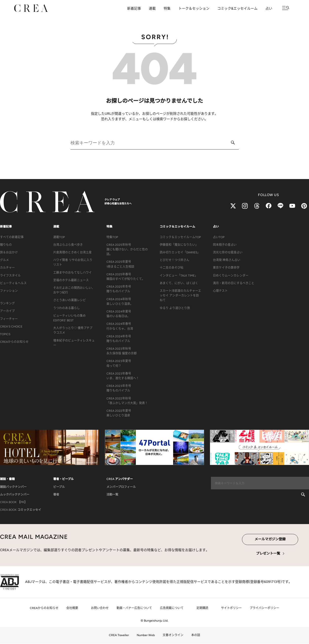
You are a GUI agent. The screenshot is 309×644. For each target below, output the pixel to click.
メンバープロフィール (121, 487)
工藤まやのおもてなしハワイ (72, 273)
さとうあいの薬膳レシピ (69, 300)
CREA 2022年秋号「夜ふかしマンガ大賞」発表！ (127, 401)
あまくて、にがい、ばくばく (179, 283)
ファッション (9, 291)
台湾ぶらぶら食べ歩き (68, 245)
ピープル (59, 487)
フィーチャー (9, 319)
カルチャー (7, 268)
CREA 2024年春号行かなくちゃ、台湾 (120, 326)
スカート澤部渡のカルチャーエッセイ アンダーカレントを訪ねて (180, 296)
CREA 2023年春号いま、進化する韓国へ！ (123, 376)
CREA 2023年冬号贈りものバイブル (119, 388)
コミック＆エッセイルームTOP (180, 237)
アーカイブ (7, 311)
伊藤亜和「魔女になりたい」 (179, 245)
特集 (167, 8)
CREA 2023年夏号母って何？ (119, 363)
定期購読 (202, 608)
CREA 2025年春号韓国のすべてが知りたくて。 (126, 277)
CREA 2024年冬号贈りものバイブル (119, 339)
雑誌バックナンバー (13, 487)
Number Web (146, 635)
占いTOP (219, 237)
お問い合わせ (100, 608)
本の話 (196, 635)
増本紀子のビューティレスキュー (74, 343)
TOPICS (5, 334)
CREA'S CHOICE (11, 327)
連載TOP (59, 237)
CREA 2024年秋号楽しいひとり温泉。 (120, 302)
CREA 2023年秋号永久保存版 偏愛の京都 (122, 351)
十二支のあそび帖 (172, 268)
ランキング (7, 303)
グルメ (4, 260)
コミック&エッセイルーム (237, 8)
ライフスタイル (10, 276)
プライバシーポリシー (264, 608)
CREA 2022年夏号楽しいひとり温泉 (119, 413)
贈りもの (6, 245)
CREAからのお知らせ (14, 342)
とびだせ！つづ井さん (174, 260)
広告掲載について (172, 608)
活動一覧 (112, 495)
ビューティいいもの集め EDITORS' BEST (69, 318)
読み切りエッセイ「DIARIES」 (180, 252)
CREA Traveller (119, 635)
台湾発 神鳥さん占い (227, 260)
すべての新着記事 (12, 237)
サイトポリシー (231, 608)
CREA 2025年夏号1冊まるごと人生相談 (120, 264)
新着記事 (134, 8)
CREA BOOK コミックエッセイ (21, 510)
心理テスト (220, 291)
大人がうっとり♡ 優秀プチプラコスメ (73, 330)
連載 (152, 8)
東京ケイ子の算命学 (226, 268)
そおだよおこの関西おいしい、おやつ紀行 (74, 290)
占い (269, 8)
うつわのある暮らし (67, 308)
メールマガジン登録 (270, 539)
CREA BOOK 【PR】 (14, 502)
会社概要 (72, 608)
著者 (56, 495)
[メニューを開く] (286, 8)
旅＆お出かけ (9, 252)
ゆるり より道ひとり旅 (175, 308)
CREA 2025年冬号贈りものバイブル (119, 289)
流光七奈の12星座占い (228, 252)
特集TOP (112, 237)
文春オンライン (173, 635)
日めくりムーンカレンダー (231, 276)
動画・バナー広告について (134, 608)
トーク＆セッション (194, 8)
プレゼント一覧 (268, 553)
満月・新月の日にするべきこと (234, 283)
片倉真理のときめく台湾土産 (72, 252)
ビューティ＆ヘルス (13, 283)
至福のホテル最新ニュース (71, 280)
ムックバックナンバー (15, 495)
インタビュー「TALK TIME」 (179, 276)
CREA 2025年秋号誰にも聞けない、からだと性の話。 (127, 249)
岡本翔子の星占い (225, 245)
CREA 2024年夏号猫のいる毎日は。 (119, 314)
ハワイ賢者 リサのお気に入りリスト (73, 262)
